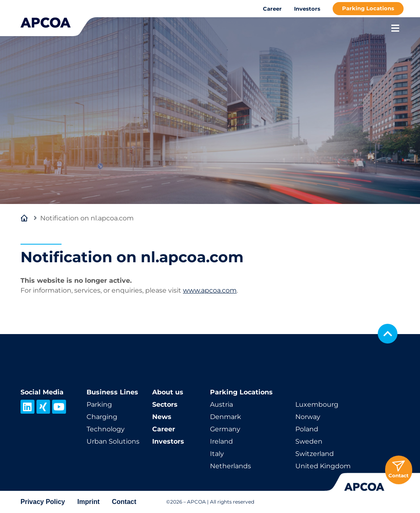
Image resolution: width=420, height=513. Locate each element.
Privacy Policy (43, 502)
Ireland (221, 441)
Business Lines (112, 392)
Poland (307, 429)
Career (272, 9)
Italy (217, 454)
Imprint (89, 502)
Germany (225, 429)
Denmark (226, 417)
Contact (124, 502)
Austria (221, 404)
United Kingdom (323, 466)
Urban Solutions (113, 441)
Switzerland (315, 454)
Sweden (309, 441)
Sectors (165, 404)
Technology (106, 429)
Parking (99, 404)
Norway (308, 417)
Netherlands (231, 466)
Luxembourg (317, 404)
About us (168, 392)
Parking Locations (368, 8)
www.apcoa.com (210, 290)
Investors (307, 9)
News (162, 417)
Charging (102, 417)
